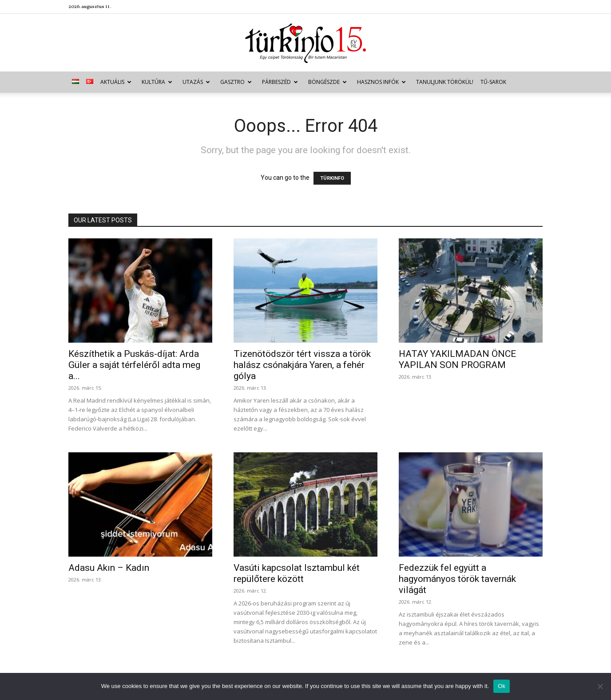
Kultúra (157, 82)
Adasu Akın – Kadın (109, 568)
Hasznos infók (381, 82)
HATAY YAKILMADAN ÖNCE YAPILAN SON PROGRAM (457, 359)
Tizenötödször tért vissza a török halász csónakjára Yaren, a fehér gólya (302, 365)
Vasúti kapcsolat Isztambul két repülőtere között (297, 573)
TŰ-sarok (493, 82)
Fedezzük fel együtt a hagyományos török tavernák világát (457, 579)
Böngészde (327, 82)
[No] (600, 686)
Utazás (196, 82)
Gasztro (236, 82)
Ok (502, 686)
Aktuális (116, 82)
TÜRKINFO (332, 178)
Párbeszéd (280, 82)
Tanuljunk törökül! (445, 82)
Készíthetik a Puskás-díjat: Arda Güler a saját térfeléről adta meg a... (134, 365)
